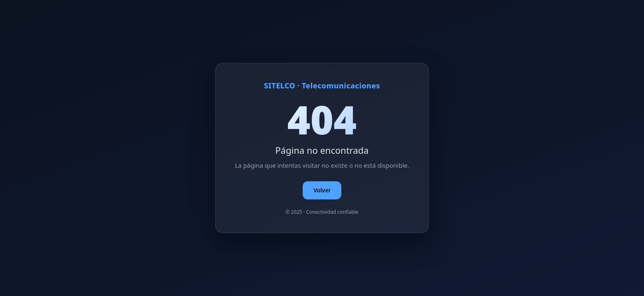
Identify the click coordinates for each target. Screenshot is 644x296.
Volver (322, 190)
